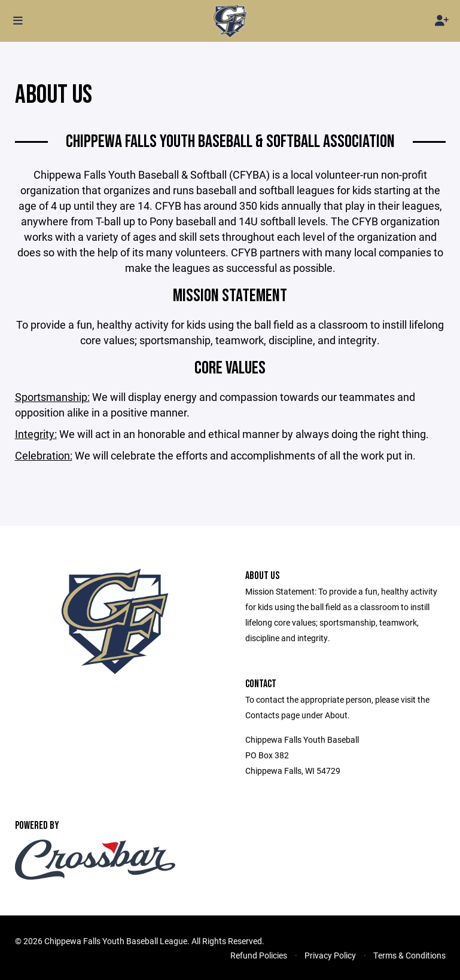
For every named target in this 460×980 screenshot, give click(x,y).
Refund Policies (259, 955)
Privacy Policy (330, 955)
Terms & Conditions (409, 955)
